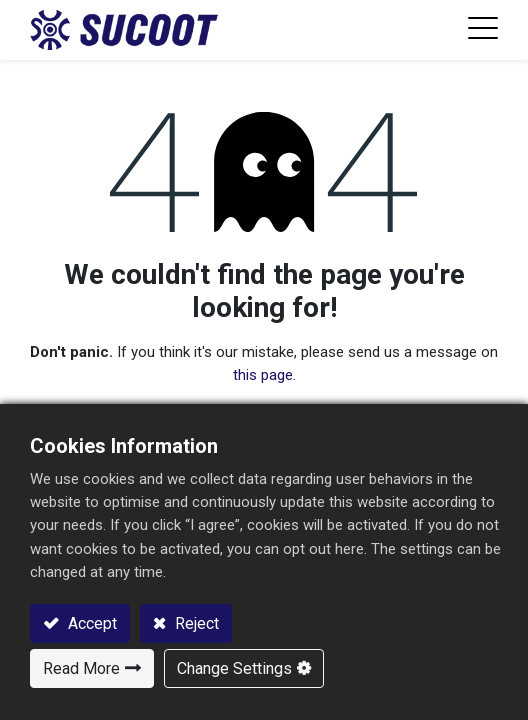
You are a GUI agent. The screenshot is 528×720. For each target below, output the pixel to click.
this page (263, 375)
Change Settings (234, 668)
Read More (81, 668)
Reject (195, 623)
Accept (90, 623)
